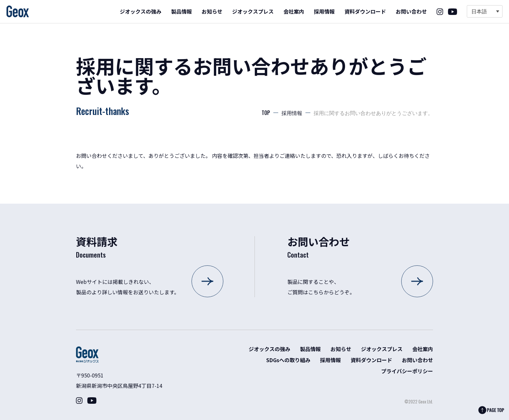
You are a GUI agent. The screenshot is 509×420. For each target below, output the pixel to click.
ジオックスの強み (141, 11)
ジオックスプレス (253, 11)
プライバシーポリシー (407, 371)
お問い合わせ (411, 11)
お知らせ (212, 11)
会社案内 (294, 11)
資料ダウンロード (365, 11)
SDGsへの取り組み (288, 360)
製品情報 (181, 11)
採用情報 (324, 11)
